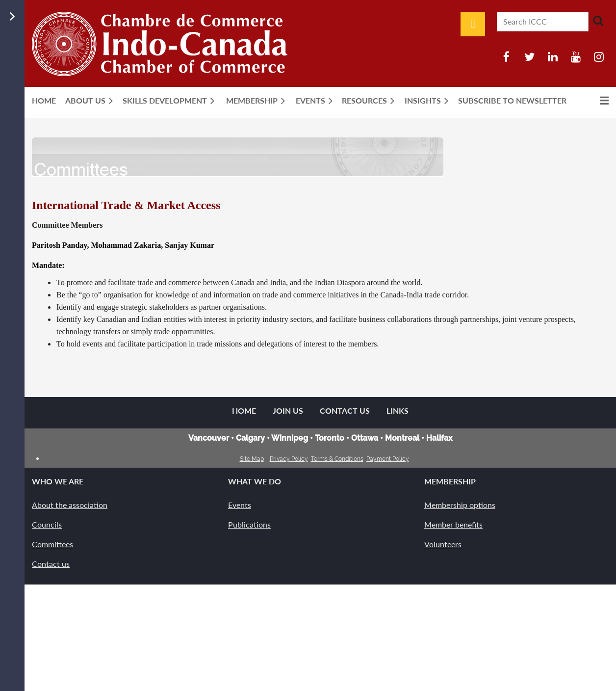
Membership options (460, 505)
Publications (249, 524)
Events (240, 505)
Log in (473, 24)
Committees (52, 544)
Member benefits (453, 524)
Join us (288, 411)
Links (398, 411)
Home (244, 411)
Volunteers (443, 544)
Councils (47, 524)
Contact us (51, 564)
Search (598, 21)
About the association (70, 505)
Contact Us (345, 411)
